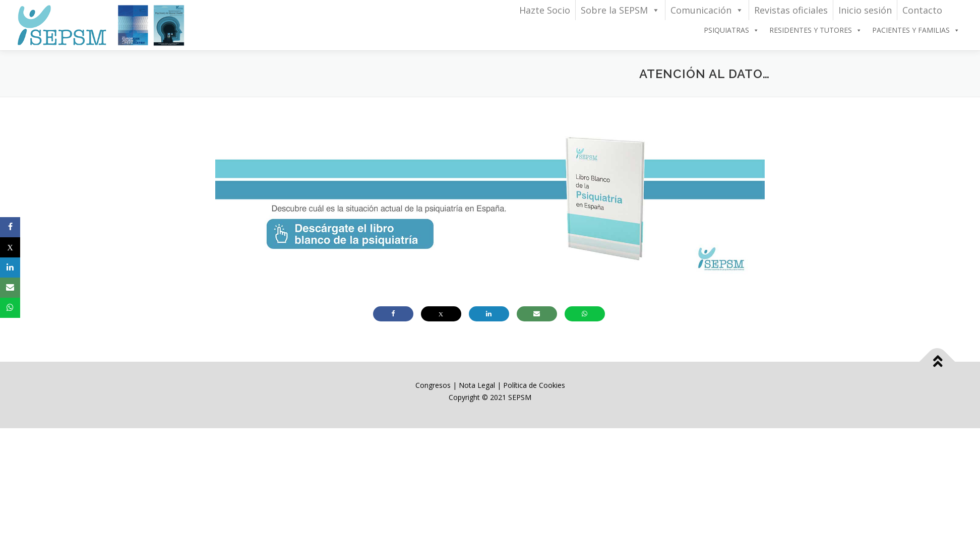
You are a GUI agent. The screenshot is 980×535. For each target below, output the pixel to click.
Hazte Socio (545, 10)
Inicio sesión (865, 10)
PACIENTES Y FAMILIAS (916, 30)
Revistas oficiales (791, 10)
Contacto (922, 10)
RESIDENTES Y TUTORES (816, 30)
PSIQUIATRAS (731, 30)
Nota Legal (477, 385)
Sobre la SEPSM (620, 10)
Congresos (434, 385)
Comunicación (707, 10)
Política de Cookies (534, 385)
